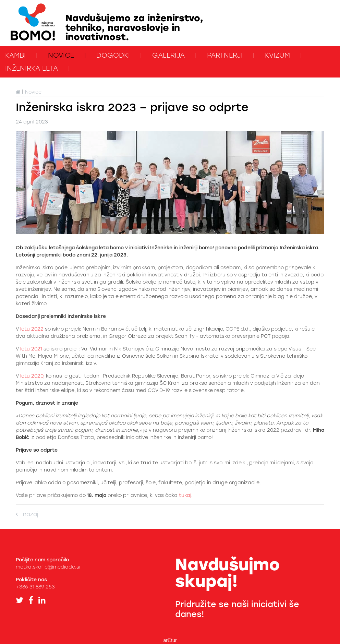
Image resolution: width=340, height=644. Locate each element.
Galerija (168, 55)
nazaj (27, 514)
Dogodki (113, 55)
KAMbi (15, 55)
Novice (61, 55)
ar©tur (170, 640)
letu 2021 (31, 349)
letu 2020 (32, 376)
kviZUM (277, 55)
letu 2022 (32, 329)
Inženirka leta (32, 68)
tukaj (185, 495)
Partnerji (225, 55)
